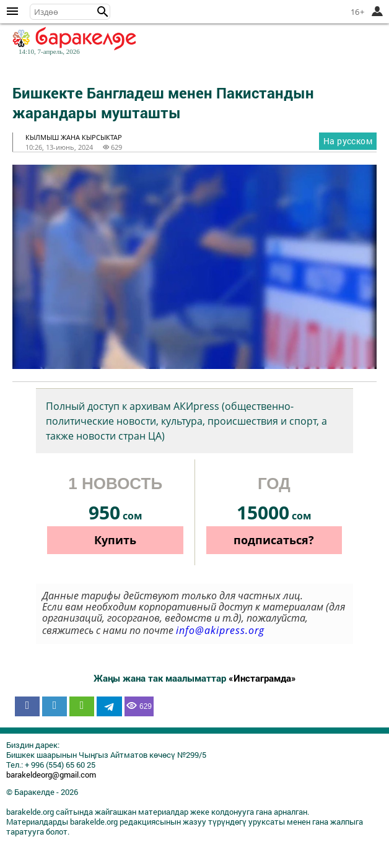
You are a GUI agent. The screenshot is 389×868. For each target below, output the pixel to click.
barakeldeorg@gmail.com (51, 775)
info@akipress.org (220, 630)
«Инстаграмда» (262, 678)
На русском (348, 141)
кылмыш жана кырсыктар (74, 137)
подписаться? (274, 540)
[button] (103, 12)
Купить (115, 540)
